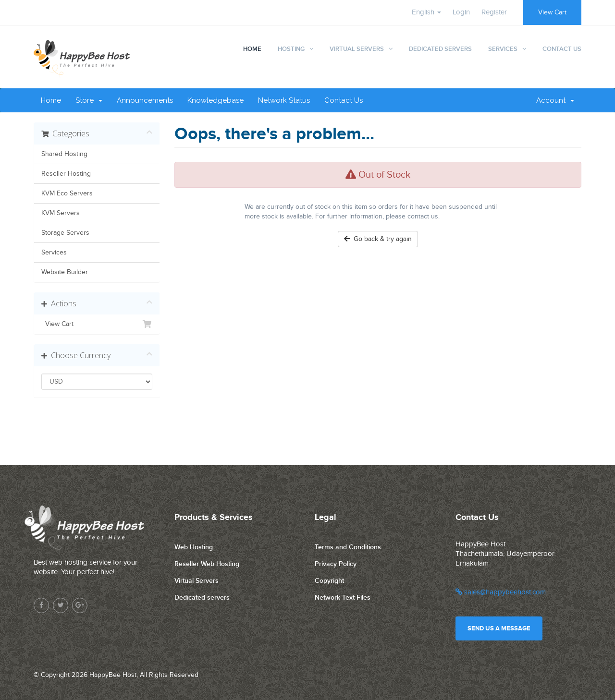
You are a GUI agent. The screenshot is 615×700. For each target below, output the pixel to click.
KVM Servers (61, 213)
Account (555, 100)
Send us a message (499, 628)
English (426, 12)
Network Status (284, 100)
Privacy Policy (336, 564)
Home (252, 49)
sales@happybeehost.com (501, 592)
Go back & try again (378, 239)
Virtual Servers (357, 49)
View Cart (552, 12)
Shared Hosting (64, 154)
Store (89, 100)
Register (494, 12)
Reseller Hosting (66, 174)
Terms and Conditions (348, 547)
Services (503, 49)
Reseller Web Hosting (207, 564)
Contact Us (562, 49)
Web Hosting (194, 547)
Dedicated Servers (440, 49)
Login (461, 12)
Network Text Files (343, 597)
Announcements (145, 100)
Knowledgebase (215, 100)
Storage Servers (65, 233)
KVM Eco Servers (67, 193)
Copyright (329, 581)
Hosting (291, 49)
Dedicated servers (202, 597)
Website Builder (65, 272)
